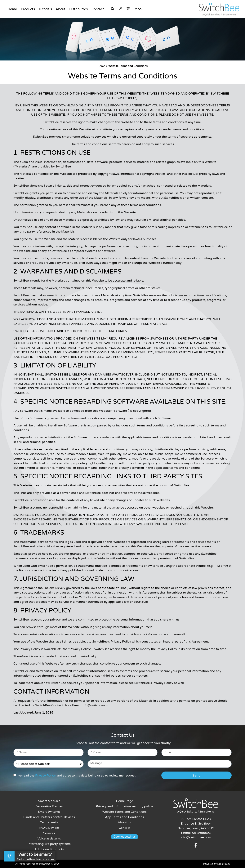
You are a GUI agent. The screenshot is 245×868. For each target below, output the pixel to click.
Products (28, 9)
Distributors (78, 9)
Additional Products (49, 849)
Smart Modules (49, 801)
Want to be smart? (35, 855)
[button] (113, 9)
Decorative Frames (49, 806)
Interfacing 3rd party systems (49, 844)
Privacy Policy (45, 776)
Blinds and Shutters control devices (49, 817)
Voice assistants (49, 839)
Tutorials (45, 9)
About (61, 9)
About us (124, 822)
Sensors (49, 833)
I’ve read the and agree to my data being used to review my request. (76, 776)
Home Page (125, 801)
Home (12, 9)
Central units (49, 822)
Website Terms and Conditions (124, 812)
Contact (98, 9)
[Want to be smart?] (9, 856)
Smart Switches (49, 812)
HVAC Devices (49, 828)
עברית (139, 9)
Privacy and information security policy (124, 806)
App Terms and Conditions (125, 817)
